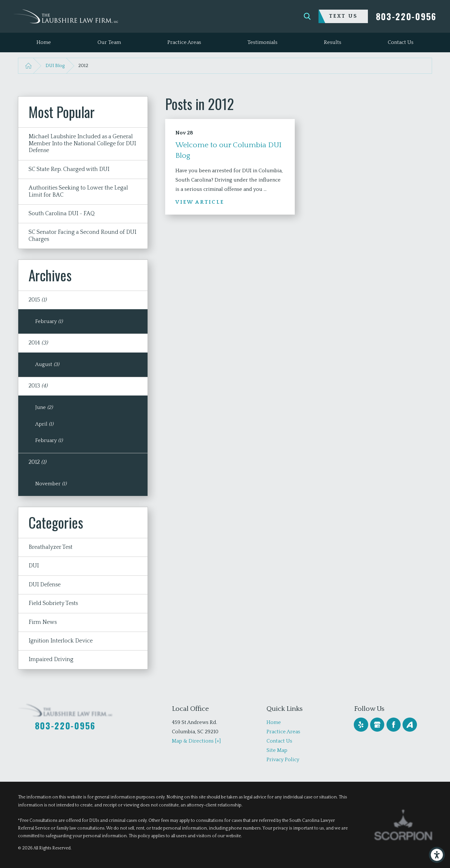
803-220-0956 (406, 16)
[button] (437, 855)
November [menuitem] (51, 484)
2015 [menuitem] (38, 300)
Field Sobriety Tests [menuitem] (53, 603)
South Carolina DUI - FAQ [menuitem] (62, 214)
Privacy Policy (283, 760)
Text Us (344, 16)
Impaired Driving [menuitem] (51, 660)
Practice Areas (283, 732)
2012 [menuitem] (37, 462)
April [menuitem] (44, 424)
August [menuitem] (47, 364)
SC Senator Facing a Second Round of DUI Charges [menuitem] (82, 236)
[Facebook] (394, 725)
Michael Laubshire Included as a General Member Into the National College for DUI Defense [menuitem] (82, 144)
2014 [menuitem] (38, 343)
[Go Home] (28, 66)
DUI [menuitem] (34, 566)
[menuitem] (44, 43)
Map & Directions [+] (196, 741)
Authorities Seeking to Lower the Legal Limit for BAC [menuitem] (78, 191)
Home (274, 722)
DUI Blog (55, 66)
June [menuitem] (44, 407)
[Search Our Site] (307, 16)
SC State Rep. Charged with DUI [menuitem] (69, 169)
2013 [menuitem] (38, 386)
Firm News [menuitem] (43, 622)
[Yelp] (361, 725)
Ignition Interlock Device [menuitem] (61, 641)
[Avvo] (410, 725)
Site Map (277, 750)
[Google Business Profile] (377, 725)
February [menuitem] (49, 321)
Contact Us (279, 741)
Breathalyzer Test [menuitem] (51, 547)
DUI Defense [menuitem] (45, 585)
